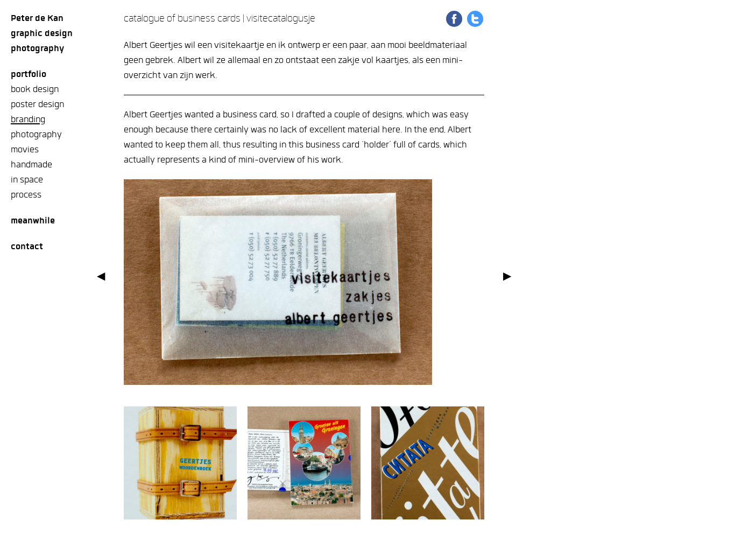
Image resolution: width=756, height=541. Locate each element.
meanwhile (33, 220)
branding (28, 119)
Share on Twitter (475, 19)
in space (27, 180)
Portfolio (29, 74)
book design (35, 89)
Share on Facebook (454, 19)
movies (25, 149)
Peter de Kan (37, 18)
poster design (37, 104)
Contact (27, 246)
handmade (31, 164)
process (26, 195)
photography (36, 134)
